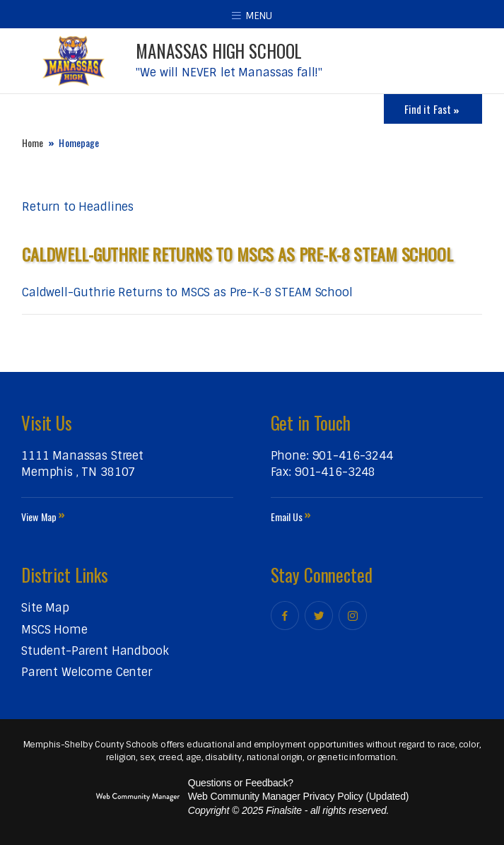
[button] (252, 14)
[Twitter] (319, 616)
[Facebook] (285, 616)
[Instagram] (353, 616)
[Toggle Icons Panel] (433, 109)
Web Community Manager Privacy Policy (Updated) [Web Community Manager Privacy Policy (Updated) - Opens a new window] (299, 796)
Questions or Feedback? (241, 783)
